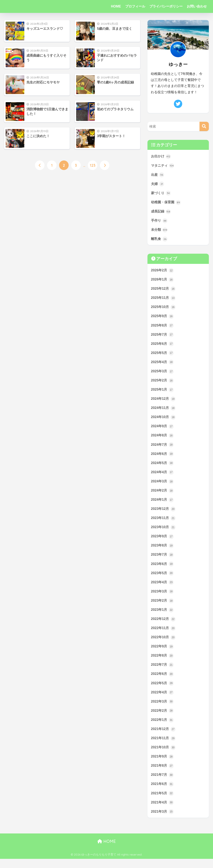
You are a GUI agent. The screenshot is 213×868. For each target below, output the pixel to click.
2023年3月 (163, 597)
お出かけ (161, 156)
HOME (116, 6)
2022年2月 (163, 718)
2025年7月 (163, 337)
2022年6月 (163, 681)
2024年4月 (163, 476)
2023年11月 (164, 523)
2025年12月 (164, 290)
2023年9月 (163, 541)
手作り (160, 221)
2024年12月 (164, 402)
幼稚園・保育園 (167, 203)
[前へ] (40, 165)
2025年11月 (164, 299)
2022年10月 (164, 644)
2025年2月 (163, 383)
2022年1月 (163, 727)
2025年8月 (163, 327)
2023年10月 (164, 532)
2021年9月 (163, 765)
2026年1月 (163, 281)
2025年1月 (163, 392)
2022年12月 (164, 625)
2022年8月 (163, 662)
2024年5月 (163, 467)
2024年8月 (163, 439)
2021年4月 (163, 811)
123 (93, 165)
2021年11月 (164, 746)
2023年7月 (163, 560)
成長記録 (161, 212)
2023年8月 (163, 551)
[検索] (204, 126)
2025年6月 (163, 346)
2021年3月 (163, 820)
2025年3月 (163, 374)
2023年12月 (164, 513)
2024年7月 (163, 448)
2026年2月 (163, 272)
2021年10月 (164, 755)
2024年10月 (164, 420)
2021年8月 (163, 774)
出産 (158, 175)
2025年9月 (163, 318)
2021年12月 (164, 737)
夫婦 (158, 184)
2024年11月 (164, 411)
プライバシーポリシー (166, 6)
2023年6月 (163, 569)
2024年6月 (163, 458)
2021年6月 (163, 792)
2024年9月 (163, 430)
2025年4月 (163, 365)
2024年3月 (163, 486)
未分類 (160, 231)
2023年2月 (163, 606)
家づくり (161, 194)
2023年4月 (163, 588)
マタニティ (163, 166)
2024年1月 (163, 504)
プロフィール (135, 6)
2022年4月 (163, 699)
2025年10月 (164, 309)
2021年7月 (163, 783)
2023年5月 (163, 579)
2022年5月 (163, 690)
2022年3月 (163, 709)
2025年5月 (163, 355)
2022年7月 (163, 672)
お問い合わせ (197, 6)
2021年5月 (163, 802)
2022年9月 (163, 653)
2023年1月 (163, 616)
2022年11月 (164, 634)
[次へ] (105, 165)
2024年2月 (163, 495)
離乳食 (160, 240)
